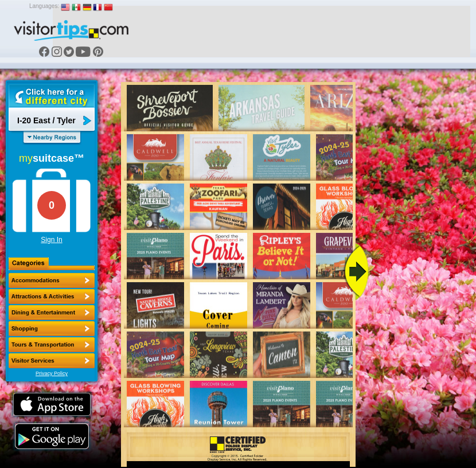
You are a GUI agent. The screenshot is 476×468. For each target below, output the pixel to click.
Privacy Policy (52, 373)
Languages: (44, 6)
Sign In (51, 240)
